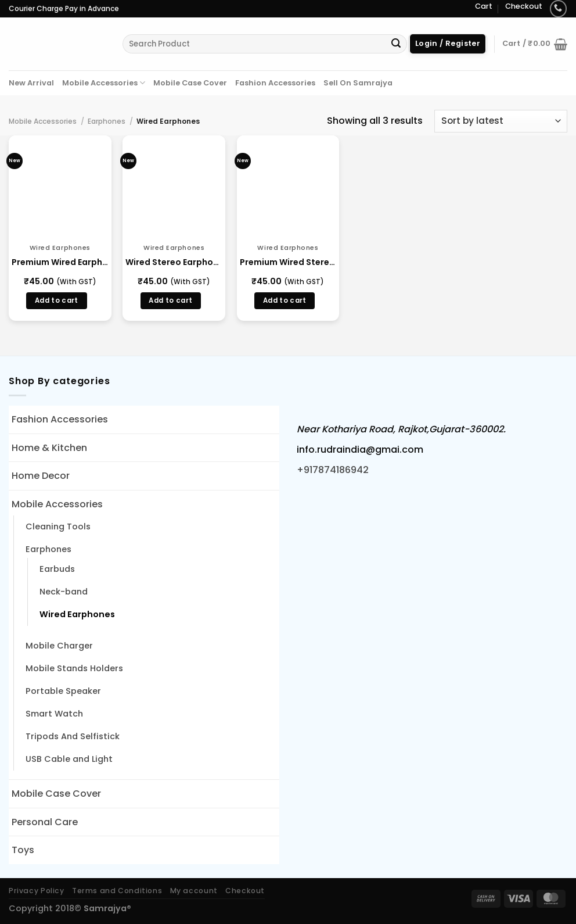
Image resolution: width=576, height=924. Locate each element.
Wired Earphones (77, 614)
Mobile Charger (59, 646)
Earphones (107, 121)
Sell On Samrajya (358, 83)
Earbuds (57, 569)
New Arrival (31, 83)
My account (194, 891)
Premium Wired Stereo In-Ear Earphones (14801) (288, 262)
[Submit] (396, 44)
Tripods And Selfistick (73, 736)
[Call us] (558, 8)
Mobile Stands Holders (74, 668)
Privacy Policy (37, 891)
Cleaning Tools (58, 527)
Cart (484, 6)
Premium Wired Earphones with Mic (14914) (60, 262)
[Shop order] (501, 121)
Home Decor (41, 476)
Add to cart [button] (57, 300)
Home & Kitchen (49, 448)
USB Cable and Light (69, 759)
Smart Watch (54, 714)
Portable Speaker (63, 691)
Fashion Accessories (275, 83)
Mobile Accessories (104, 83)
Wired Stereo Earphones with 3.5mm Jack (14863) (174, 262)
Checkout (524, 6)
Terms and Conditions (117, 891)
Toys (23, 850)
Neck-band (64, 592)
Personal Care (45, 822)
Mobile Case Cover (190, 83)
